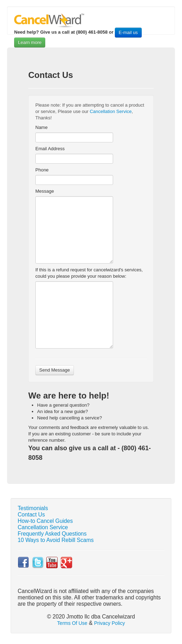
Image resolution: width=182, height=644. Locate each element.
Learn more (30, 42)
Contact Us (31, 515)
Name (42, 127)
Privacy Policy (109, 623)
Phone (42, 170)
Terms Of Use (72, 623)
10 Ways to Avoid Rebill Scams (56, 540)
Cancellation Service (111, 111)
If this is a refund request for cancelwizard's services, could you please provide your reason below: (89, 273)
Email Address (50, 149)
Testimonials (33, 508)
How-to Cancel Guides (45, 521)
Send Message (55, 370)
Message (45, 191)
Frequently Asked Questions (52, 534)
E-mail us (128, 32)
